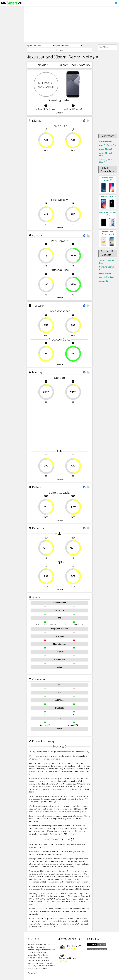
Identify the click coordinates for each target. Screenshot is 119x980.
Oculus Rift (104, 281)
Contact (5, 22)
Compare (59, 50)
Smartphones (8, 13)
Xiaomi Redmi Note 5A (75, 65)
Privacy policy (33, 973)
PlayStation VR (105, 273)
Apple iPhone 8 (106, 149)
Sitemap (5, 27)
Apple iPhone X (106, 141)
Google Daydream (107, 277)
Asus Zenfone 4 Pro (108, 145)
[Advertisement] (71, 24)
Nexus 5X (44, 65)
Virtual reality (8, 17)
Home (4, 8)
